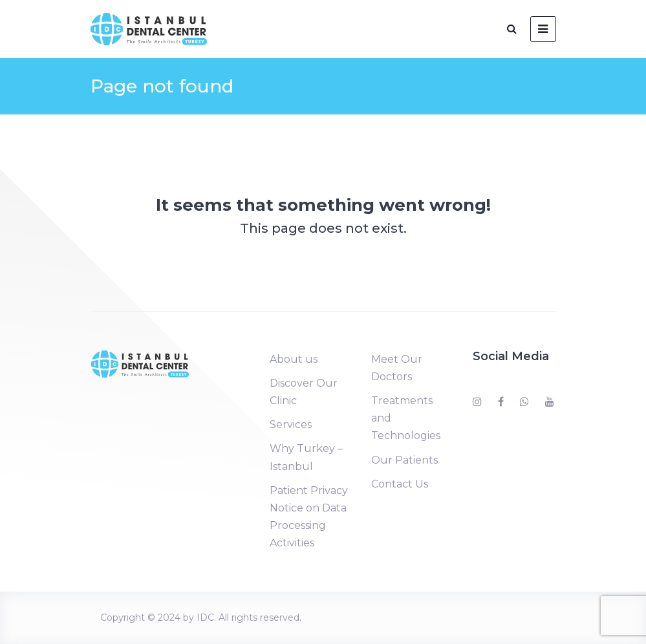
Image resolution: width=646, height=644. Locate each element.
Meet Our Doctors (397, 368)
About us (294, 359)
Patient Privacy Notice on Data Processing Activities (309, 517)
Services (291, 424)
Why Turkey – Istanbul (306, 457)
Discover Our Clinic (304, 392)
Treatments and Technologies (406, 418)
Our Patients (404, 460)
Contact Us (400, 484)
